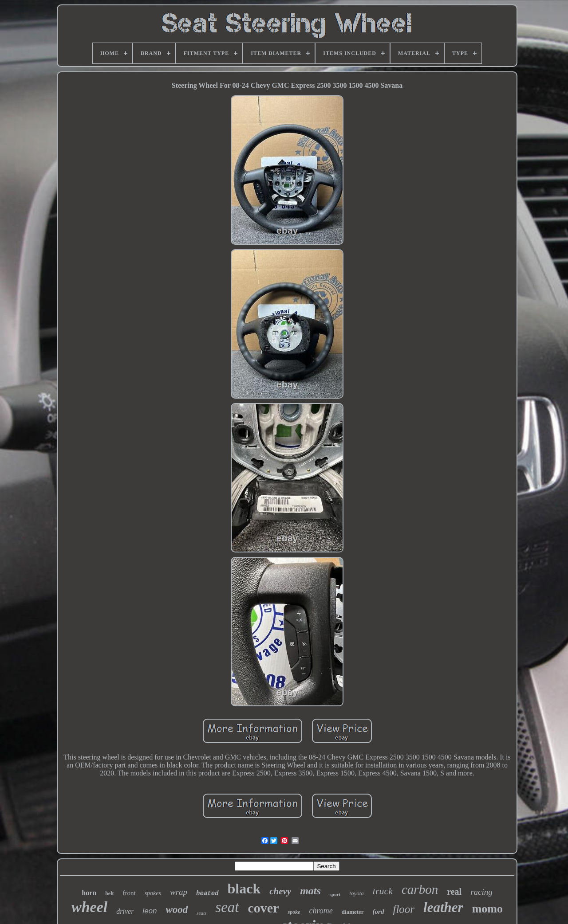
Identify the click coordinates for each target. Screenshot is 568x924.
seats (201, 913)
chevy (280, 891)
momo (487, 909)
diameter (353, 912)
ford (379, 912)
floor (404, 909)
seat (227, 907)
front (129, 893)
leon (150, 911)
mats (310, 891)
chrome (321, 911)
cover (264, 908)
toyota (357, 893)
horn (89, 893)
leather (443, 907)
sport (335, 894)
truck (383, 891)
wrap (179, 892)
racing (481, 892)
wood (177, 910)
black (244, 889)
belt (109, 893)
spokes (153, 893)
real (454, 892)
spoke (294, 912)
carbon (420, 889)
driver (125, 911)
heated (207, 893)
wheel (89, 907)
